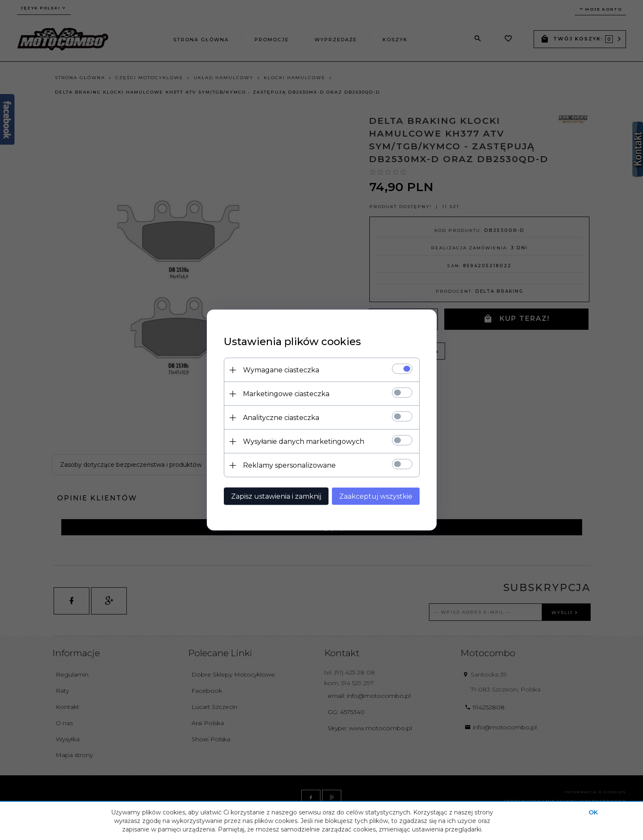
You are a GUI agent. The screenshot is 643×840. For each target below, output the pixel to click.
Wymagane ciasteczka (281, 370)
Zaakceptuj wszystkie (376, 496)
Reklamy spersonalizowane (289, 465)
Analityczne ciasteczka (281, 418)
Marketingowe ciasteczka (286, 394)
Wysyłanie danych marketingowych (304, 441)
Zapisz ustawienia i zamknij (276, 496)
